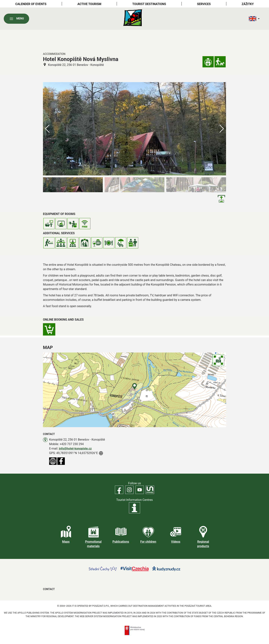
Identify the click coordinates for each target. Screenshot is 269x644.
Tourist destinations (149, 4)
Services (204, 4)
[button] (222, 129)
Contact (49, 589)
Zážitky (248, 4)
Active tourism (89, 4)
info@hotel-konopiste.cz (75, 449)
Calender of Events (31, 4)
